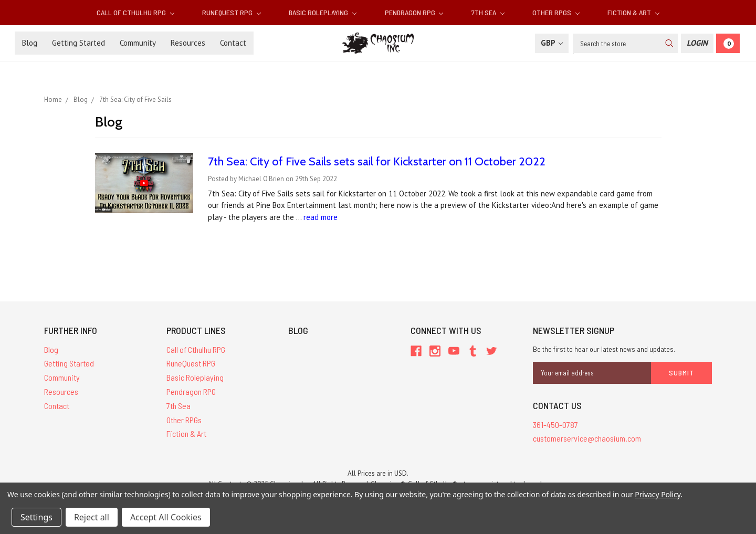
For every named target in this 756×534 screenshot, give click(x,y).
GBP (552, 43)
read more (321, 217)
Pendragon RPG (414, 12)
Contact (233, 43)
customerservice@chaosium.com (587, 438)
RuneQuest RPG (232, 12)
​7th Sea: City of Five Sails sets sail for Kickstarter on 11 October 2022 (377, 161)
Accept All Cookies (166, 517)
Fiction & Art (633, 12)
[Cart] (728, 43)
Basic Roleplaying (323, 12)
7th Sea (488, 12)
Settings (36, 517)
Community (138, 43)
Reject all (92, 517)
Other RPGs (556, 12)
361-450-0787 (555, 425)
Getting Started (78, 43)
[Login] (697, 43)
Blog (30, 43)
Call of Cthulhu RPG (135, 12)
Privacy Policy (658, 494)
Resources (188, 43)
